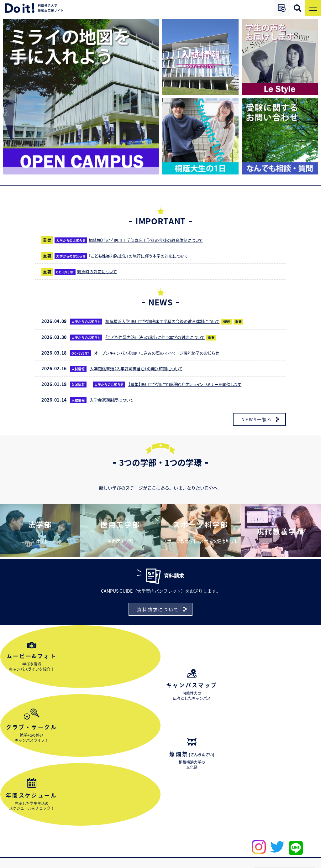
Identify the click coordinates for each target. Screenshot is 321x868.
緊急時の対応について (99, 271)
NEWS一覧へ (257, 419)
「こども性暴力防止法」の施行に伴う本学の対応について (144, 256)
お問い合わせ (21, 838)
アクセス (224, 827)
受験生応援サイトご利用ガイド (295, 828)
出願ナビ (256, 827)
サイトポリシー (251, 861)
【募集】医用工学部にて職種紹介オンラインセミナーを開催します (192, 384)
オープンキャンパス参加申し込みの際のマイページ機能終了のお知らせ (164, 353)
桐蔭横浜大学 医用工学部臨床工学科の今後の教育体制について (153, 240)
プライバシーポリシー (293, 861)
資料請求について (158, 606)
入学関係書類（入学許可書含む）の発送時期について (142, 368)
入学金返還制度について (114, 400)
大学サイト (192, 827)
